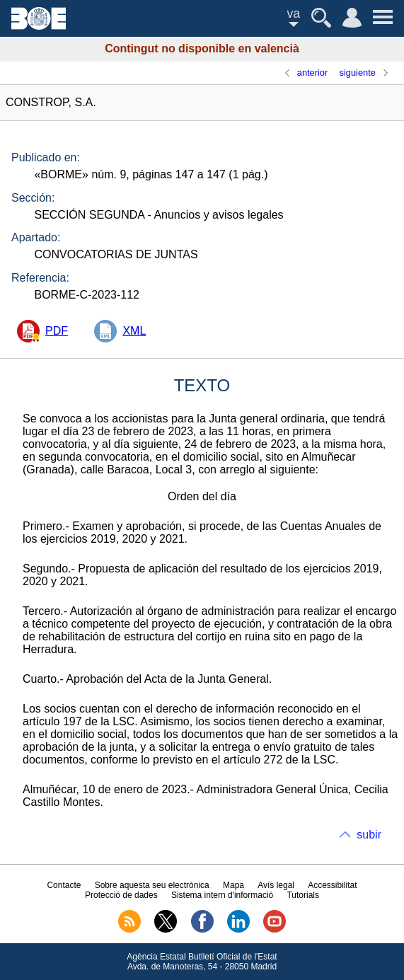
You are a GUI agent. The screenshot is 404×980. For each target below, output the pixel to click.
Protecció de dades (121, 895)
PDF (57, 331)
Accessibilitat (332, 885)
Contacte (64, 885)
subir (369, 835)
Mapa (233, 885)
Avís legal (276, 885)
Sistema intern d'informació (222, 895)
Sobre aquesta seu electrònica (152, 885)
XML (134, 331)
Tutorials (303, 895)
